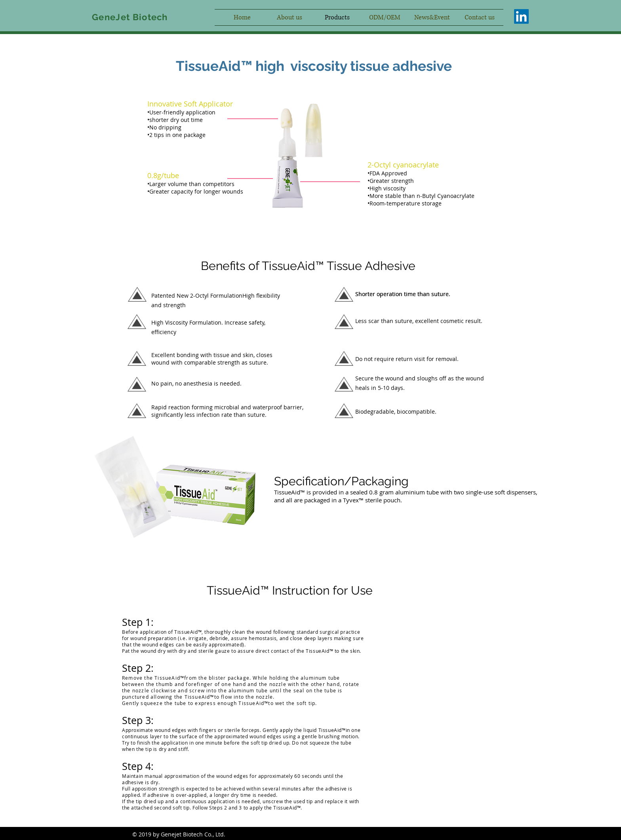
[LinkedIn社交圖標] (521, 16)
